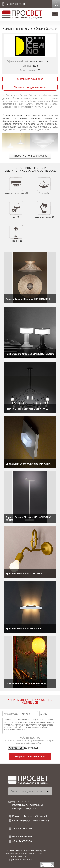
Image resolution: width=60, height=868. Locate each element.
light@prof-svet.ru (21, 802)
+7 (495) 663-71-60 (15, 4)
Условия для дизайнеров (30, 79)
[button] (55, 14)
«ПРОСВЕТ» (30, 859)
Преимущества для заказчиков (30, 87)
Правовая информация (16, 857)
